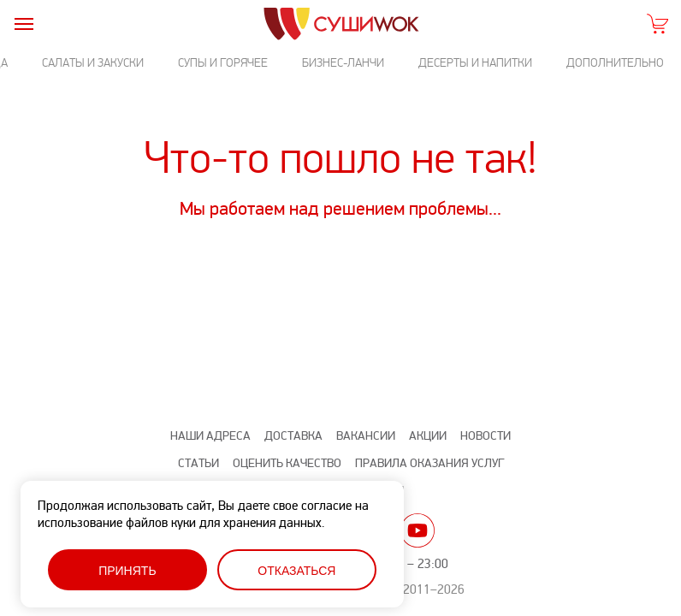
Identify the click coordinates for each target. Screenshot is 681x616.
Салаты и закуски (93, 63)
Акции (428, 436)
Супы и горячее (223, 63)
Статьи (198, 463)
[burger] (24, 24)
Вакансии (366, 436)
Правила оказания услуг (429, 463)
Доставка (293, 436)
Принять (127, 571)
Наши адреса (210, 436)
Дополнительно (615, 63)
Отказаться (296, 571)
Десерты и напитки (475, 63)
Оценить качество (287, 463)
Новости (486, 436)
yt (417, 530)
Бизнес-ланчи (343, 63)
